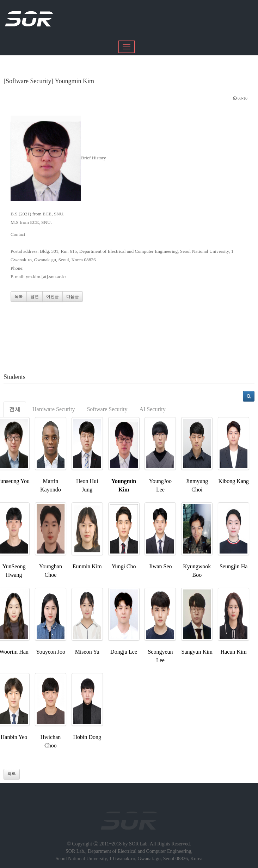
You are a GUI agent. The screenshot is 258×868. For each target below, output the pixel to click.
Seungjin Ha (234, 566)
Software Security (107, 409)
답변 (35, 297)
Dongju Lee (124, 652)
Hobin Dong (87, 737)
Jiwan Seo (160, 566)
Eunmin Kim (87, 566)
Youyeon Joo (51, 652)
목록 (19, 297)
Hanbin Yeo (14, 737)
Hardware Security (54, 409)
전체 (15, 409)
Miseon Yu (87, 652)
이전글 (53, 297)
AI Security (152, 409)
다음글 (73, 297)
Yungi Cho (124, 566)
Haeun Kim (234, 652)
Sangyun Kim (197, 652)
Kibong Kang (234, 481)
